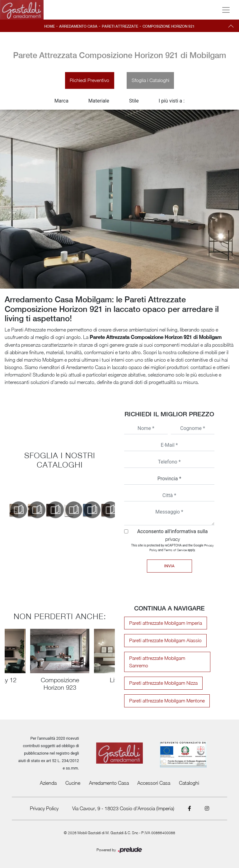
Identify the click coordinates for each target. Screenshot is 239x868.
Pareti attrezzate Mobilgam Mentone (166, 695)
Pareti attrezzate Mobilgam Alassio (164, 642)
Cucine (73, 777)
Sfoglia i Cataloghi (151, 81)
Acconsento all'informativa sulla (173, 536)
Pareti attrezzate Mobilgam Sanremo (166, 660)
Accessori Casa (154, 777)
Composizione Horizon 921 (171, 26)
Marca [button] (61, 102)
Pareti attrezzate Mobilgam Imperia (164, 624)
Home (47, 26)
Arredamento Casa (77, 26)
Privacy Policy (44, 803)
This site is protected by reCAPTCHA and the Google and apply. (172, 549)
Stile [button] (134, 102)
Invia (169, 567)
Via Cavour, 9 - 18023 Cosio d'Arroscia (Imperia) (123, 803)
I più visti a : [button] (172, 102)
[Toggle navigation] (226, 10)
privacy (173, 540)
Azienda (48, 777)
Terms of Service (175, 551)
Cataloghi (189, 777)
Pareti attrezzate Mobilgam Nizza (162, 678)
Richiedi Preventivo (89, 81)
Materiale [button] (99, 102)
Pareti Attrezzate (120, 26)
